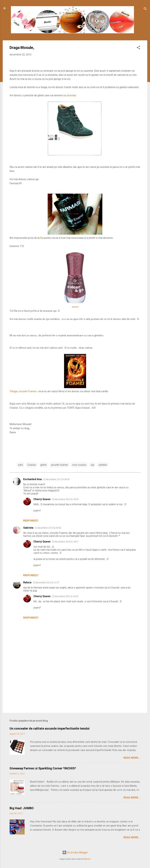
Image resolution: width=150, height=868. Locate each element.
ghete (43, 465)
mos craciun (79, 465)
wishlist (103, 465)
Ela (42, 238)
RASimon (87, 859)
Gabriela (28, 528)
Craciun (32, 465)
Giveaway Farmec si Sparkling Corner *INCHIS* (43, 768)
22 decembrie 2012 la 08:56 (56, 479)
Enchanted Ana (32, 479)
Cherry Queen (42, 499)
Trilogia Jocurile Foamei (23, 391)
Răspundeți (31, 521)
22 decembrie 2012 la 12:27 (46, 583)
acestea (71, 95)
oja (92, 465)
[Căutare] (145, 9)
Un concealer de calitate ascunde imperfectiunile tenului (50, 728)
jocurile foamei (59, 465)
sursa (75, 307)
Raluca (27, 582)
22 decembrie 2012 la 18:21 (65, 542)
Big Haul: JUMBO (22, 808)
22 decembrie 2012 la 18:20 (65, 499)
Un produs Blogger (75, 852)
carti (20, 465)
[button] (138, 48)
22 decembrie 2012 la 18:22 (65, 596)
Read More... (132, 758)
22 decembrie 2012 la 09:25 (48, 528)
